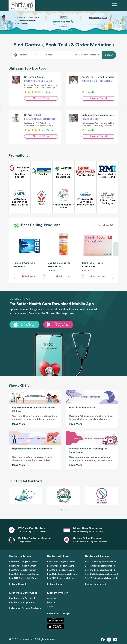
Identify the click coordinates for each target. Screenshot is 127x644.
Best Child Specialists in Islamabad (101, 574)
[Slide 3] (62, 30)
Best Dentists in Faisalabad (22, 598)
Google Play (62, 325)
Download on (27, 323)
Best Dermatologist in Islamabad (101, 562)
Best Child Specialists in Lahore (62, 574)
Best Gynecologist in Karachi (23, 566)
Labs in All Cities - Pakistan (25, 608)
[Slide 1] (56, 30)
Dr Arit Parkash (33, 115)
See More (103, 225)
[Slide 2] (59, 30)
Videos (51, 607)
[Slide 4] (65, 30)
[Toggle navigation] (115, 6)
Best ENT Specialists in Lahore (62, 578)
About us (51, 598)
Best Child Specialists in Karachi (24, 574)
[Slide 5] (68, 30)
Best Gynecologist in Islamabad (100, 566)
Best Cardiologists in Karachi (23, 570)
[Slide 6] (71, 30)
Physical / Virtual (41, 98)
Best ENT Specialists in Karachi (24, 578)
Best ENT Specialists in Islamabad (101, 578)
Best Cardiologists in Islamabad (100, 570)
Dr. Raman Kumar (34, 77)
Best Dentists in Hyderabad (22, 602)
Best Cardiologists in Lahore (61, 570)
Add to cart (29, 276)
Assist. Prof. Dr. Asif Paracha (98, 77)
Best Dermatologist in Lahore (61, 562)
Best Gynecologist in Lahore (61, 566)
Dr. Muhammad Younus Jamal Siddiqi (103, 115)
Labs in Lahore (56, 584)
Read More (20, 424)
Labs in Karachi (18, 584)
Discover (51, 602)
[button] (62, 510)
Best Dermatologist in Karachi (23, 562)
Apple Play (28, 325)
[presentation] (116, 249)
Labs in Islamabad (96, 584)
